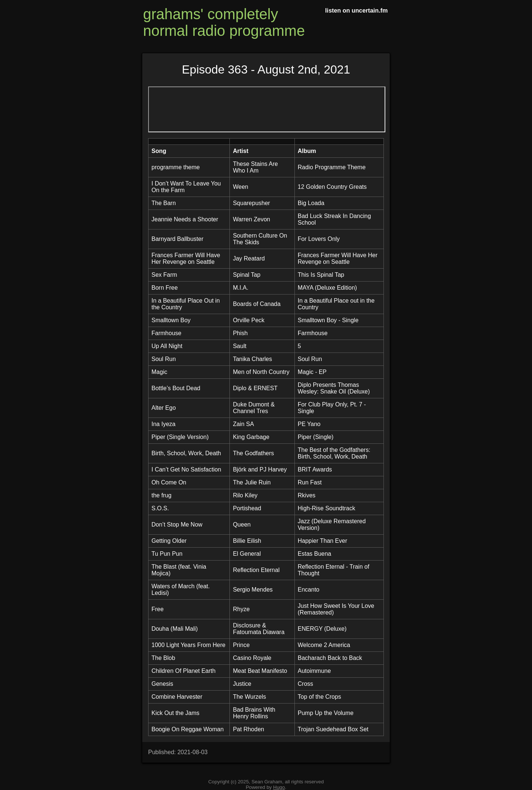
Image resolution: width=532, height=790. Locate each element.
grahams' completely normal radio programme (224, 22)
